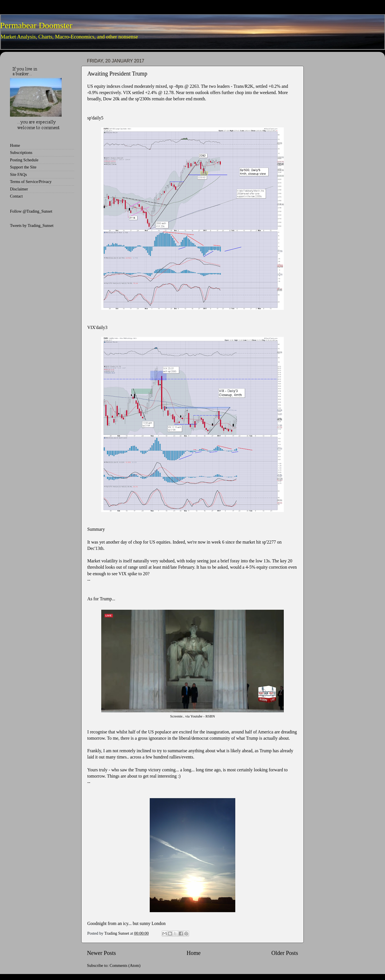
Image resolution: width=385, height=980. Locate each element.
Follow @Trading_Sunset (31, 211)
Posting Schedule (24, 160)
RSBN (210, 716)
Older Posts (285, 953)
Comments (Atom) (125, 965)
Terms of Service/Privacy (31, 182)
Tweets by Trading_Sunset (32, 225)
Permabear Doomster (36, 25)
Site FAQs (18, 174)
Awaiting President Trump (117, 74)
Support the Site (23, 167)
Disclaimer (19, 189)
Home (193, 953)
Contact (16, 196)
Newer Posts (101, 953)
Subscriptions (21, 153)
